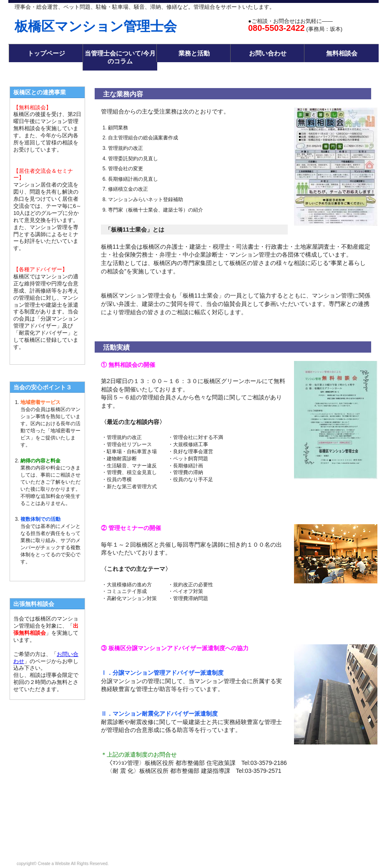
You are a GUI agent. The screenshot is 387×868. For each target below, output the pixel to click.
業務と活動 (194, 53)
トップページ (46, 53)
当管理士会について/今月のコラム (120, 57)
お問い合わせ (268, 53)
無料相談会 (342, 53)
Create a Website (54, 864)
